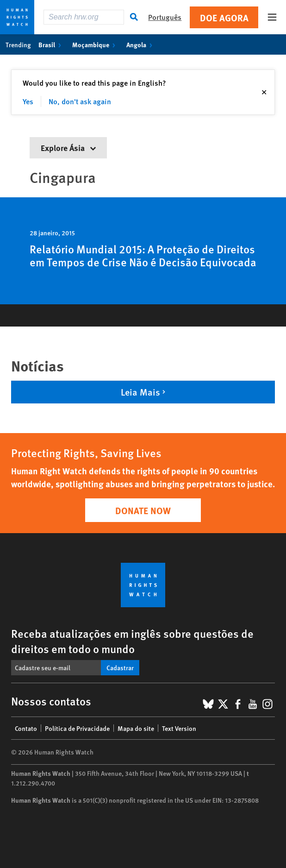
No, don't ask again (80, 101)
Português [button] (165, 17)
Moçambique (96, 44)
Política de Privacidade (77, 728)
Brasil (52, 44)
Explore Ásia (68, 148)
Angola (141, 44)
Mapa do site (136, 728)
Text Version (179, 728)
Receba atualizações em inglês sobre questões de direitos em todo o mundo (132, 641)
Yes (28, 101)
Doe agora (224, 17)
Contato (26, 728)
